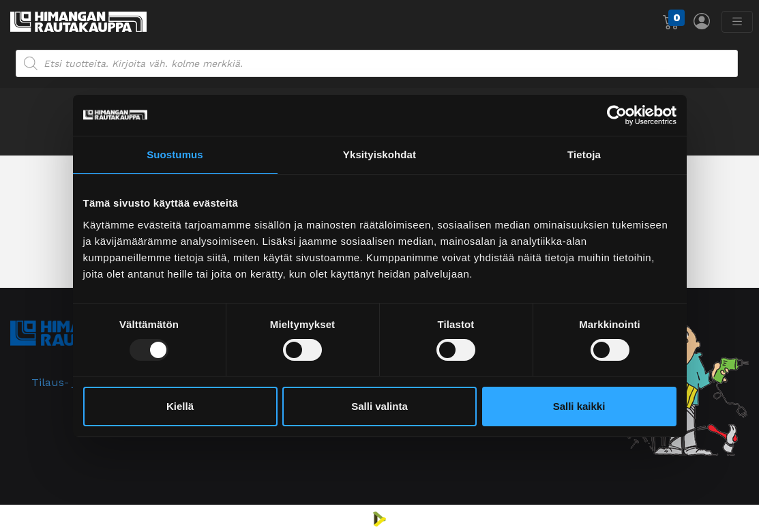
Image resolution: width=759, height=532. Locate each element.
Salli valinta (379, 406)
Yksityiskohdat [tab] (379, 154)
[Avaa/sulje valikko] (737, 22)
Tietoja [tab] (584, 154)
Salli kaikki (579, 406)
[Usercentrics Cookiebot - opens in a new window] (617, 115)
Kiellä (180, 406)
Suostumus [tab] (175, 154)
